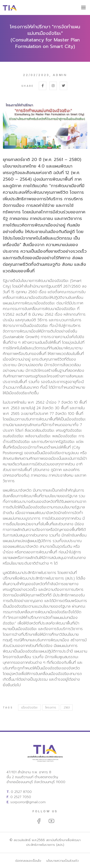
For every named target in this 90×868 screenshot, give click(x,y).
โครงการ (51, 708)
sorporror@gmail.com (28, 802)
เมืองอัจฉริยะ (29, 708)
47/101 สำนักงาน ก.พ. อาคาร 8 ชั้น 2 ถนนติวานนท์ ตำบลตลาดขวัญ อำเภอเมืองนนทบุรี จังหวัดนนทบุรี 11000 (36, 777)
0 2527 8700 (21, 792)
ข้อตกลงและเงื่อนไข (28, 861)
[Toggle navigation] (83, 8)
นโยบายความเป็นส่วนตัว (63, 861)
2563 (67, 708)
